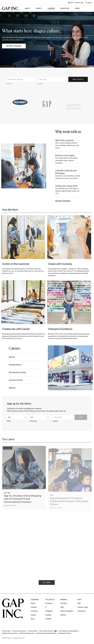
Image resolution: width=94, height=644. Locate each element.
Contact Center (12, 380)
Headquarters (11, 365)
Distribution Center (14, 372)
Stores (8, 357)
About (28, 8)
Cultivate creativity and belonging (72, 174)
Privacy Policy (33, 631)
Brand (9, 421)
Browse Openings (14, 46)
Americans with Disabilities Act (46, 633)
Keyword (9, 87)
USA (71, 3)
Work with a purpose (72, 144)
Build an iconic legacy (72, 159)
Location (40, 87)
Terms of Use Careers (19, 631)
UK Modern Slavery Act (27, 633)
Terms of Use (6, 631)
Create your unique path (72, 190)
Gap (62, 607)
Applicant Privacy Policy (10, 633)
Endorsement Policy (64, 633)
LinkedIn (48, 619)
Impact (39, 8)
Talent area (33, 421)
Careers (51, 8)
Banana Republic (67, 611)
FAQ (79, 603)
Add (81, 417)
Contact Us (82, 611)
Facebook (49, 603)
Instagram (49, 611)
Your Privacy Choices (46, 631)
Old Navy (64, 603)
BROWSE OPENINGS (67, 201)
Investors (65, 8)
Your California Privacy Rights (68, 631)
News (77, 8)
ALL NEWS (47, 586)
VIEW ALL (9, 388)
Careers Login (79, 3)
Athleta (63, 615)
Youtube (48, 615)
